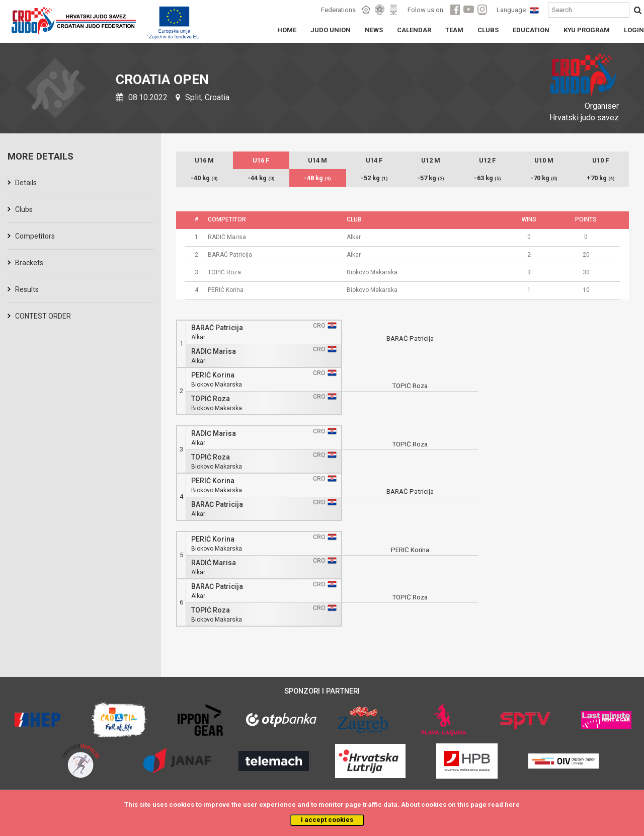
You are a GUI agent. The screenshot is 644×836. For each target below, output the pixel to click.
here (512, 805)
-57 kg (431, 178)
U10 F (600, 160)
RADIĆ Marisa (214, 352)
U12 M (431, 160)
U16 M (204, 160)
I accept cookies (327, 820)
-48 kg (317, 178)
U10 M (544, 160)
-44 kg (261, 178)
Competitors (35, 236)
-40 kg (204, 178)
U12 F (487, 160)
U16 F (261, 160)
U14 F (374, 160)
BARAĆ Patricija (217, 328)
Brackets (29, 263)
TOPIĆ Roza (211, 399)
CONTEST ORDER (43, 316)
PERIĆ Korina (213, 375)
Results (27, 289)
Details (26, 183)
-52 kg (374, 178)
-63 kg (488, 178)
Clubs (24, 209)
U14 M (317, 160)
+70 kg (601, 178)
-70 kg (544, 178)
